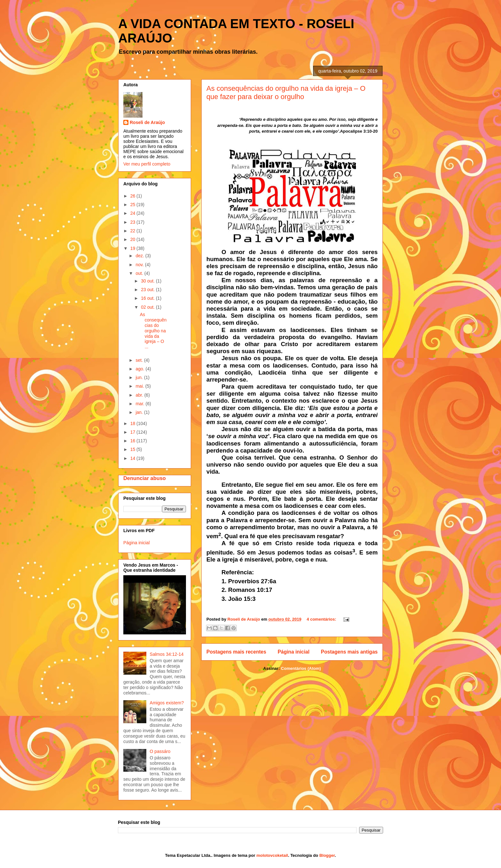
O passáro (160, 751)
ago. (140, 369)
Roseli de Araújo (147, 122)
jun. (140, 377)
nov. (140, 265)
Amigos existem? (167, 703)
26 (133, 196)
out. (140, 273)
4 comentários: (322, 619)
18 (133, 423)
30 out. (148, 281)
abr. (140, 395)
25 (133, 205)
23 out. (148, 290)
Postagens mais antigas (349, 652)
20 (133, 239)
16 (133, 441)
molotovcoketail (272, 855)
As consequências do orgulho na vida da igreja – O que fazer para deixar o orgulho (286, 93)
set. (140, 360)
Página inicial (294, 652)
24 (133, 213)
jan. (140, 412)
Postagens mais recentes (236, 652)
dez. (140, 256)
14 (133, 458)
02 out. (148, 307)
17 (133, 432)
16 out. (148, 298)
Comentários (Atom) (301, 668)
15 (133, 449)
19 (133, 248)
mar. (140, 404)
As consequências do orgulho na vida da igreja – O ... (153, 331)
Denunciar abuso (145, 478)
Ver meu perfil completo (147, 164)
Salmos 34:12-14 (167, 654)
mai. (140, 386)
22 (133, 231)
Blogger (327, 855)
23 (133, 222)
